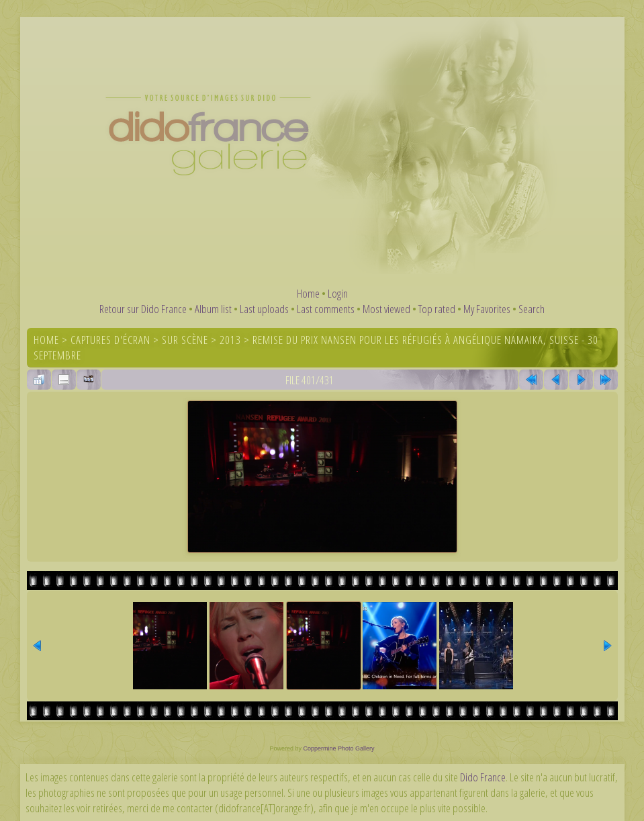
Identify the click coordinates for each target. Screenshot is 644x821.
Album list (213, 309)
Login (338, 293)
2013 (230, 340)
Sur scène (185, 340)
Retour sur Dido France (143, 309)
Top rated (437, 309)
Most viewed (386, 309)
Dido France (483, 777)
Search (532, 309)
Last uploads (264, 309)
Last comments (326, 309)
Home (308, 293)
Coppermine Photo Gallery (338, 748)
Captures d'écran (110, 340)
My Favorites (487, 309)
